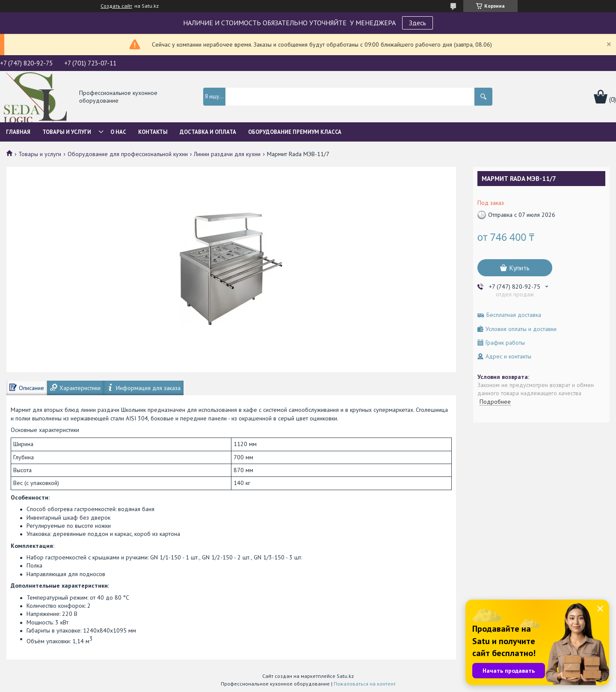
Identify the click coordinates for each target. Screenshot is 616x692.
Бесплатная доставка (514, 315)
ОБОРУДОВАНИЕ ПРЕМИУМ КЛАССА (295, 132)
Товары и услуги (67, 132)
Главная (18, 132)
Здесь (418, 23)
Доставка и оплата (208, 132)
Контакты (153, 132)
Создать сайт (116, 6)
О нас (118, 132)
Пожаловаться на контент (365, 684)
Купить (519, 268)
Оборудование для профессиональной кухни (128, 154)
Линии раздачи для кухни (227, 154)
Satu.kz (345, 676)
